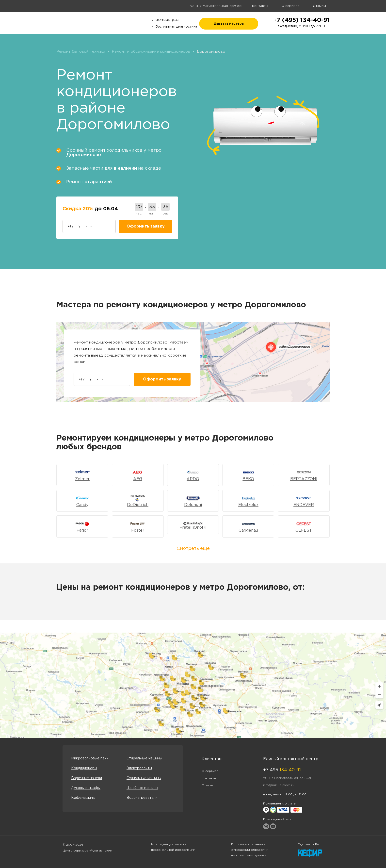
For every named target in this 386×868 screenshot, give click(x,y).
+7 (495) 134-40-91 (301, 20)
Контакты (260, 6)
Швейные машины (142, 788)
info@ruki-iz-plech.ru (279, 785)
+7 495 (282, 770)
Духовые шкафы (86, 788)
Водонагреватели (142, 798)
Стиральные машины (144, 758)
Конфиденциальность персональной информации (173, 847)
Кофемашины (83, 798)
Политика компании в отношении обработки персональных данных (250, 850)
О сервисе (290, 6)
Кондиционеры (84, 768)
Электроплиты (139, 768)
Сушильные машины (144, 778)
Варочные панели (87, 778)
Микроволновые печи (90, 758)
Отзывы (319, 6)
